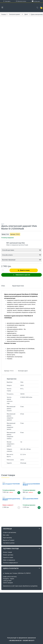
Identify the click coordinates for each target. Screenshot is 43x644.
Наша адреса (7, 1)
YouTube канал (36, 1)
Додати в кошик (25, 270)
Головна (4, 14)
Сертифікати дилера (9, 543)
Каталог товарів (7, 552)
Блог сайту (6, 535)
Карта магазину (7, 538)
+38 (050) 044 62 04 (15, 641)
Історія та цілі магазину (10, 532)
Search (37, 8)
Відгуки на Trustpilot (9, 540)
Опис (3, 286)
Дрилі (26, 14)
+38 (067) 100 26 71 (28, 641)
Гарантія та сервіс (8, 557)
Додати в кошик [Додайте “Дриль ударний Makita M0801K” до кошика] (39, 508)
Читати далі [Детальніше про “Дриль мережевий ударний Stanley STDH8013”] (19, 508)
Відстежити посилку (21, 1)
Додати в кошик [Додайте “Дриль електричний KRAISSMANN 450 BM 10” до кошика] (39, 493)
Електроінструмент (15, 14)
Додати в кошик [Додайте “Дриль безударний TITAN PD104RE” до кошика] (19, 493)
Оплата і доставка (8, 555)
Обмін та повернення (9, 560)
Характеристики (18, 286)
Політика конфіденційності (10, 563)
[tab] (3, 287)
